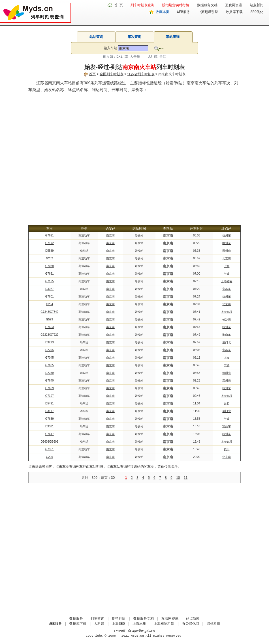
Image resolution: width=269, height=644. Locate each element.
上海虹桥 (227, 281)
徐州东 (227, 243)
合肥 (227, 403)
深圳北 (227, 373)
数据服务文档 (207, 5)
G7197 (50, 396)
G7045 (50, 358)
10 (178, 478)
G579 (50, 319)
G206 (50, 457)
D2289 (49, 373)
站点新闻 (257, 5)
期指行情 (119, 619)
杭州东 (227, 235)
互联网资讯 (234, 5)
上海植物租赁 (164, 624)
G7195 (50, 281)
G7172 (50, 243)
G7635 (50, 365)
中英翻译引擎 (208, 12)
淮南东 (227, 335)
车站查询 (173, 37)
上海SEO (118, 624)
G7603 (50, 327)
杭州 (227, 449)
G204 (50, 304)
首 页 (119, 5)
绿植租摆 (214, 624)
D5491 (49, 403)
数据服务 (76, 619)
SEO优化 (257, 12)
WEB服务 (183, 12)
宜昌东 (227, 289)
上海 (227, 266)
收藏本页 (163, 12)
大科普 (99, 624)
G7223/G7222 (49, 335)
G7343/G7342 (49, 312)
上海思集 (139, 624)
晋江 (163, 57)
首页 (92, 74)
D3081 (49, 426)
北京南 (227, 258)
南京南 (110, 235)
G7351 (50, 449)
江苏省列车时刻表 (141, 74)
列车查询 (97, 619)
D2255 (49, 350)
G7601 (50, 297)
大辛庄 (135, 57)
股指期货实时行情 (176, 5)
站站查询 (96, 37)
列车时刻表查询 (142, 5)
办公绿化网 (191, 624)
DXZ (119, 57)
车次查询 (134, 37)
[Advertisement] (60, 155)
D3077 (49, 289)
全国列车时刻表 (112, 74)
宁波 (227, 274)
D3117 (49, 411)
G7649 (50, 381)
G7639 (50, 419)
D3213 (49, 342)
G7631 (50, 274)
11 (186, 478)
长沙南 (227, 319)
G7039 (50, 266)
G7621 (50, 235)
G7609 (50, 388)
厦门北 (227, 342)
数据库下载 (234, 12)
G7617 (50, 434)
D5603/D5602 (50, 442)
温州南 (227, 251)
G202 (50, 258)
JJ (150, 57)
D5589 (49, 251)
